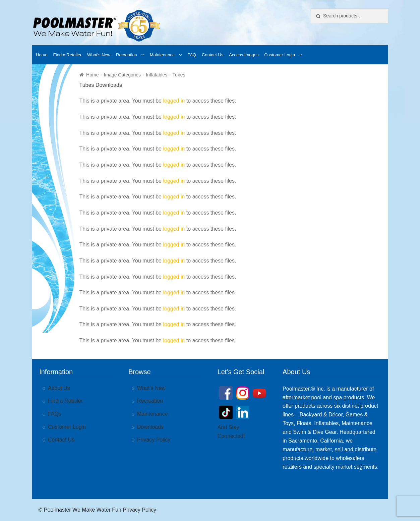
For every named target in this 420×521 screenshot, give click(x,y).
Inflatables (157, 75)
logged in (174, 101)
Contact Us (213, 55)
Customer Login (280, 55)
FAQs (55, 414)
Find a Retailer (68, 55)
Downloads (150, 427)
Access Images (244, 55)
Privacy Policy (154, 440)
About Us (59, 388)
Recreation (127, 55)
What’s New (99, 55)
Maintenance (162, 55)
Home (42, 55)
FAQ (192, 55)
